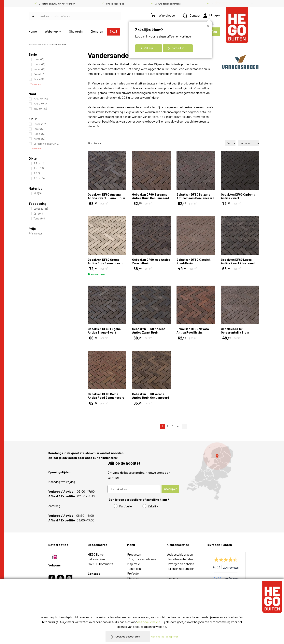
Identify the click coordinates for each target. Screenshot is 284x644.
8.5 (37, 173)
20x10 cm (40, 104)
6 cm (39, 168)
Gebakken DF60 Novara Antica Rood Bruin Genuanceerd (193, 332)
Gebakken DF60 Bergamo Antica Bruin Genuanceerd (151, 196)
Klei (38, 194)
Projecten (134, 573)
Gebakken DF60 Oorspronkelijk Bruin (235, 331)
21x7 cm (40, 109)
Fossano (40, 124)
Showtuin (76, 31)
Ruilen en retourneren (181, 569)
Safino (39, 79)
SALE (114, 31)
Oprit (38, 214)
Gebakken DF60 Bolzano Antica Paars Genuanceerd (195, 196)
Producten (134, 554)
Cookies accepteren (128, 636)
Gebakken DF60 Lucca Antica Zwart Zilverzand (238, 261)
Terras (39, 219)
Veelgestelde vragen (180, 554)
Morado (39, 69)
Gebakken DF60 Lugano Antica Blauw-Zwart (104, 331)
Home (33, 31)
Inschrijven (170, 489)
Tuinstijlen (134, 569)
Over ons (172, 578)
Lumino (39, 64)
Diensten (97, 31)
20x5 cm (41, 99)
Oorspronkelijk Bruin (46, 144)
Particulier (178, 48)
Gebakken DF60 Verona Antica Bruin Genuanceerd (151, 396)
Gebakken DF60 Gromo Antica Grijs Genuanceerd (106, 261)
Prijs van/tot (35, 234)
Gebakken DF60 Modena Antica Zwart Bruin (149, 331)
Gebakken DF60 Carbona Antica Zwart (238, 196)
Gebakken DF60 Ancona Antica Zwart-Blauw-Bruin (106, 196)
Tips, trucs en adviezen (142, 559)
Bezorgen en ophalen (180, 564)
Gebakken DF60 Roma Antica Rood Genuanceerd (106, 396)
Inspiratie (134, 564)
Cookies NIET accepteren (167, 637)
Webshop (51, 31)
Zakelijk (149, 48)
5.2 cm (39, 164)
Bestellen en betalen (180, 559)
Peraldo (39, 74)
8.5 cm (39, 178)
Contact (192, 15)
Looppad (41, 209)
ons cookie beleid (149, 622)
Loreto (39, 60)
